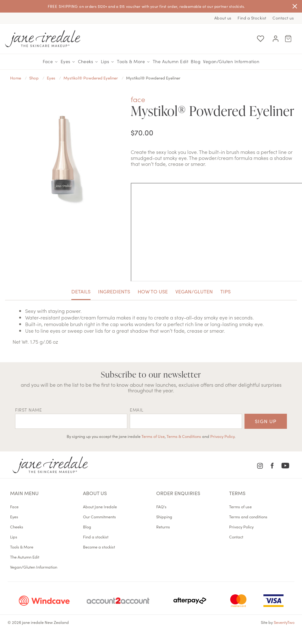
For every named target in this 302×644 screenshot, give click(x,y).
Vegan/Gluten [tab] (194, 291)
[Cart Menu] (288, 39)
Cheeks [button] (88, 62)
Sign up (266, 421)
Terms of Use (153, 436)
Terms (237, 493)
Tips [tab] (225, 291)
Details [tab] (81, 291)
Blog (196, 61)
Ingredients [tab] (114, 291)
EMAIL (137, 410)
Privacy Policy (222, 436)
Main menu (24, 493)
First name (28, 410)
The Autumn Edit (171, 61)
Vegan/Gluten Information (231, 61)
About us (223, 18)
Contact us (283, 18)
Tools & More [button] (134, 62)
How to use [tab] (153, 291)
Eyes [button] (68, 62)
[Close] (295, 6)
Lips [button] (108, 62)
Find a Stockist (252, 18)
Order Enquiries (178, 493)
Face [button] (50, 62)
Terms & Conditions (184, 436)
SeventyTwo (284, 622)
